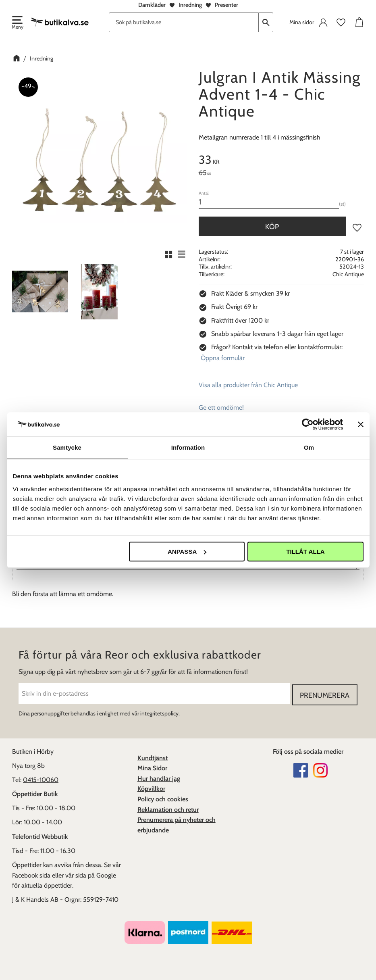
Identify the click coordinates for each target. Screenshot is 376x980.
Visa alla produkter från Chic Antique (248, 385)
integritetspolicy (159, 712)
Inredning (190, 5)
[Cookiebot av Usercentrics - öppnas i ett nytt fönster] (308, 424)
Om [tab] (309, 447)
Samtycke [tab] (67, 447)
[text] (281, 161)
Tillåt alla (305, 552)
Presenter (226, 5)
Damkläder (152, 5)
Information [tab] (188, 447)
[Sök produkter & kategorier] (184, 22)
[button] (17, 23)
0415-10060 (41, 779)
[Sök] (266, 22)
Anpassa (187, 552)
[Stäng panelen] (361, 424)
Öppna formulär (223, 358)
